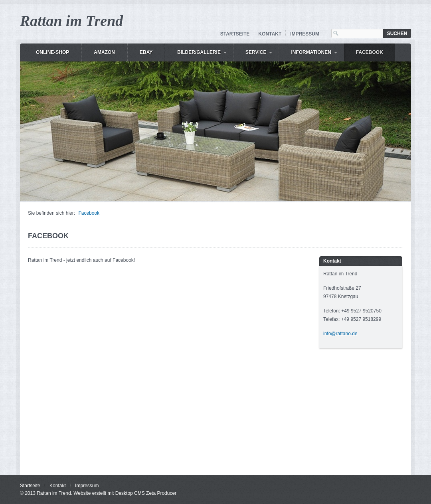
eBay (146, 52)
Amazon (104, 52)
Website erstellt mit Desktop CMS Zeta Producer (125, 493)
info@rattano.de (340, 334)
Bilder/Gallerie (199, 52)
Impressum (305, 34)
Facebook (370, 52)
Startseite (235, 34)
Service (256, 52)
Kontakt (270, 34)
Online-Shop (52, 52)
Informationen (311, 52)
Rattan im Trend (71, 21)
